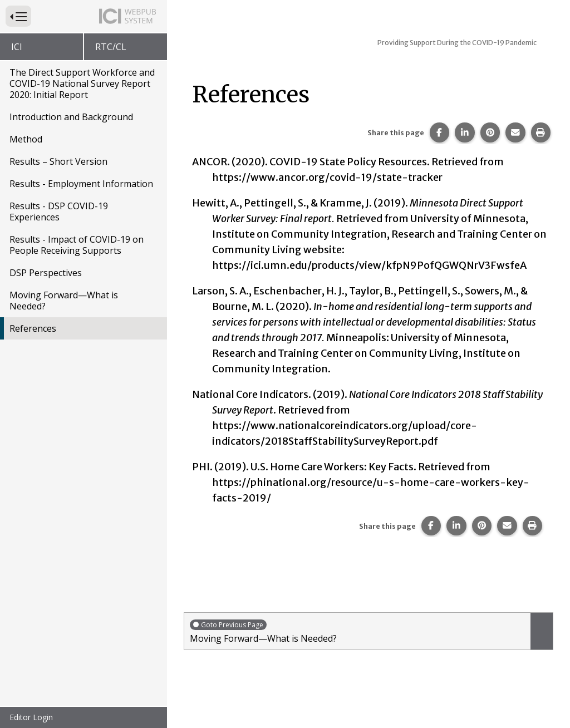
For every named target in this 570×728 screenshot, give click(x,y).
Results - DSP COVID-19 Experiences (59, 211)
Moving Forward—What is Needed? (64, 301)
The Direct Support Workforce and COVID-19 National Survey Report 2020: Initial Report (82, 83)
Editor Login (31, 717)
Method (26, 139)
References (33, 328)
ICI (17, 47)
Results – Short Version (58, 161)
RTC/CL (111, 47)
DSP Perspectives (46, 273)
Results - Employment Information (81, 184)
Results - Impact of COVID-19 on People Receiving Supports (77, 245)
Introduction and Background (71, 117)
